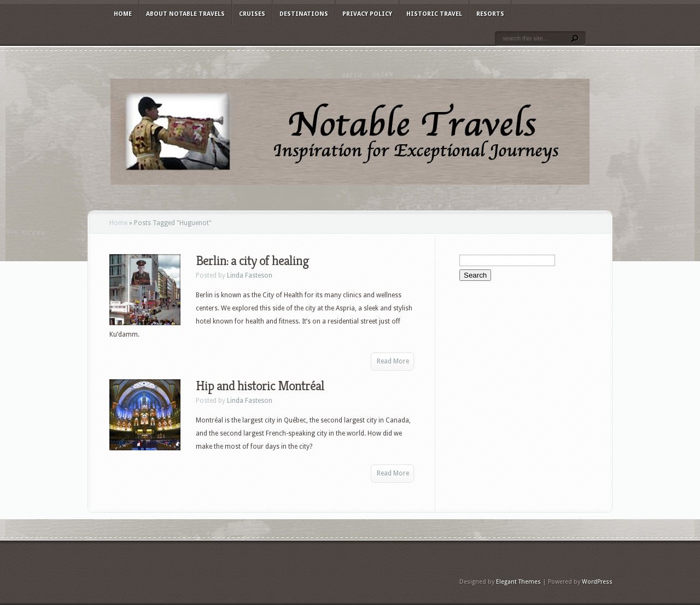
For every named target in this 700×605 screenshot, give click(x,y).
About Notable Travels (185, 14)
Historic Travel (434, 14)
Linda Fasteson (250, 275)
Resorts (490, 14)
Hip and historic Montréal (260, 386)
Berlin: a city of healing (252, 261)
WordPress (597, 582)
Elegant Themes (518, 582)
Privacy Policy (367, 14)
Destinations (304, 14)
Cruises (252, 14)
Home (123, 14)
